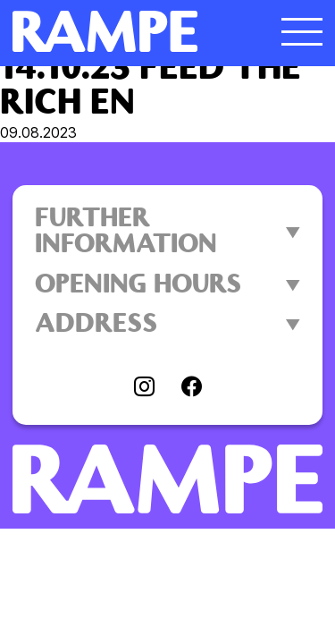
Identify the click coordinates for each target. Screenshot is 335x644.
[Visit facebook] (192, 388)
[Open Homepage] (129, 31)
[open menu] (302, 31)
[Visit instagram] (144, 388)
